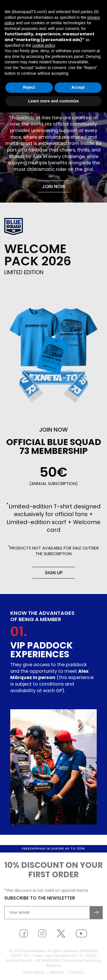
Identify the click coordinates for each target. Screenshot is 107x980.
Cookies (76, 973)
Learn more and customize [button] (53, 101)
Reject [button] (29, 87)
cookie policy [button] (44, 45)
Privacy (57, 973)
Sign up (54, 573)
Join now (54, 186)
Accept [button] (78, 87)
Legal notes (34, 973)
